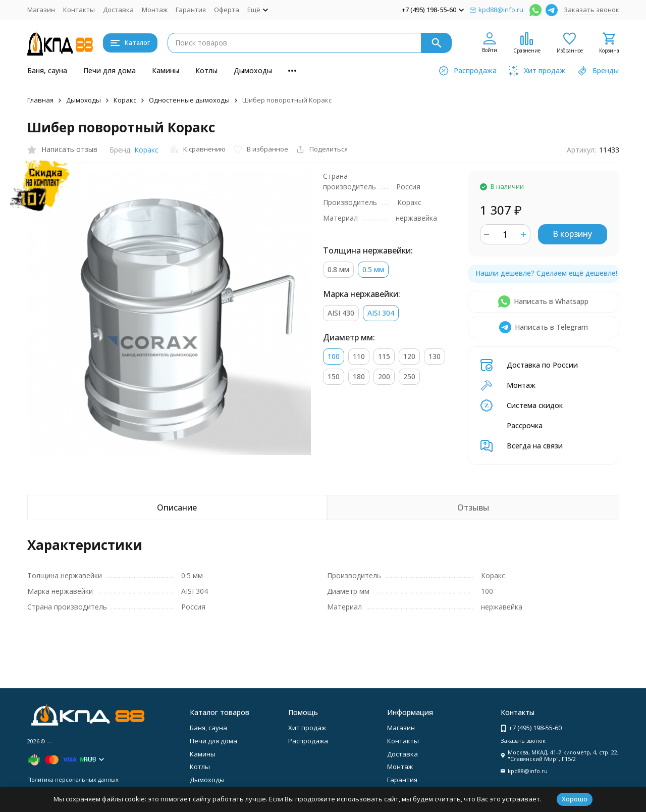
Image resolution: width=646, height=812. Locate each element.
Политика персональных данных (73, 779)
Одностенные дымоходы (189, 100)
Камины (166, 70)
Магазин (41, 10)
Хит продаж (307, 728)
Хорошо (575, 799)
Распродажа (308, 741)
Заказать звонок (591, 10)
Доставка (118, 10)
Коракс (125, 100)
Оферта (227, 10)
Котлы (206, 70)
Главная (40, 100)
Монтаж (155, 10)
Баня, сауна (47, 70)
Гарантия (191, 10)
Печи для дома (110, 70)
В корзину (572, 234)
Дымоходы (253, 70)
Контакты (79, 10)
